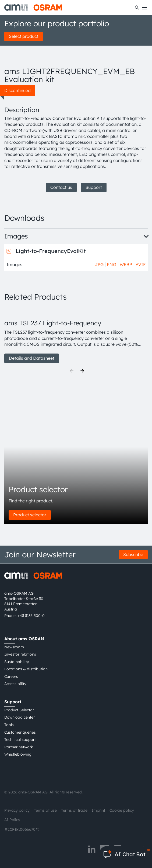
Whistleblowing (18, 754)
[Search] (137, 8)
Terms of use (45, 810)
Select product (24, 36)
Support (94, 187)
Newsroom (14, 647)
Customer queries (20, 732)
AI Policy (12, 820)
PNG (112, 264)
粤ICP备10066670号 (22, 829)
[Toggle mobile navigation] (144, 8)
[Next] (82, 371)
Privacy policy (17, 810)
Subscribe (133, 554)
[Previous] (72, 371)
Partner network (19, 747)
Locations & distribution (26, 669)
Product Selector (19, 710)
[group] (76, 335)
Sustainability (17, 662)
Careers (11, 676)
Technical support (20, 740)
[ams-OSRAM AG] (33, 8)
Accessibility (15, 684)
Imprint (98, 810)
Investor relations (20, 654)
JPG (99, 264)
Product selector (30, 515)
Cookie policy (122, 810)
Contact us (61, 187)
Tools (9, 725)
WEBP (126, 264)
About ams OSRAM (24, 639)
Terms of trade (74, 810)
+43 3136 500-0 (31, 616)
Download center (20, 717)
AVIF (141, 264)
